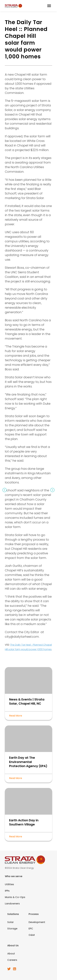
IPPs (7, 891)
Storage (12, 929)
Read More (16, 716)
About (11, 954)
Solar (10, 922)
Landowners (12, 904)
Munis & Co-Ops (15, 897)
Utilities (9, 884)
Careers (12, 960)
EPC (31, 929)
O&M (32, 935)
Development (37, 922)
